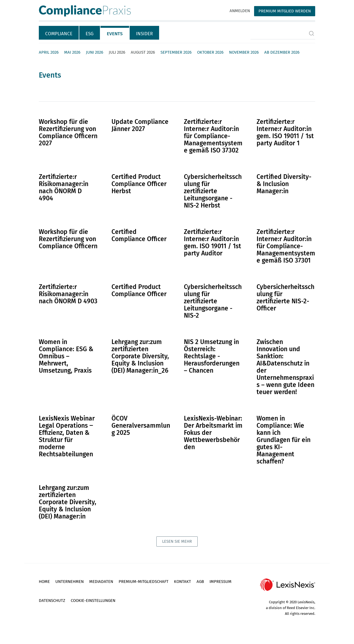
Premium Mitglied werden (285, 11)
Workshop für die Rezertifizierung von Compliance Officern (68, 239)
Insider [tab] (144, 34)
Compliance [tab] (59, 34)
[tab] (59, 33)
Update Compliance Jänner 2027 (140, 125)
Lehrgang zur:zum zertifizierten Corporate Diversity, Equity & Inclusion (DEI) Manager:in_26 (140, 356)
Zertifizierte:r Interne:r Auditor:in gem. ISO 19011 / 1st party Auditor (213, 242)
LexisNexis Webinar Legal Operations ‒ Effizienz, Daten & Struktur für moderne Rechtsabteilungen (67, 436)
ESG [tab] (90, 34)
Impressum (220, 582)
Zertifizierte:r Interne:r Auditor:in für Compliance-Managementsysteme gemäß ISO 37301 (286, 246)
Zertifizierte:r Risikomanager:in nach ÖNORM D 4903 (68, 294)
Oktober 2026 (210, 52)
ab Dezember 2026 (282, 52)
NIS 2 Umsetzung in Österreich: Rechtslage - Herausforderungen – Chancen (212, 356)
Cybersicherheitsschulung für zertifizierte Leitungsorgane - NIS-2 (213, 301)
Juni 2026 (95, 52)
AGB (200, 582)
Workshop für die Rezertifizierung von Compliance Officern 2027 (68, 132)
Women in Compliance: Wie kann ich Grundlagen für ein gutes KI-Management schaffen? (284, 440)
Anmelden (240, 11)
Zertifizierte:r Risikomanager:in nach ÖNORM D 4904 (64, 187)
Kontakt (183, 582)
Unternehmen (70, 582)
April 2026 (49, 52)
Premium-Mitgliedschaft (144, 582)
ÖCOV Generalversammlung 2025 (141, 425)
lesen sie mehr (177, 541)
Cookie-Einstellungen (93, 601)
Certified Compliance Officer (139, 235)
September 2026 (176, 52)
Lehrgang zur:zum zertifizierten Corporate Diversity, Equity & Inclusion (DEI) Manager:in (68, 502)
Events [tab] (115, 34)
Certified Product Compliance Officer (139, 290)
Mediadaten (101, 582)
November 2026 (244, 52)
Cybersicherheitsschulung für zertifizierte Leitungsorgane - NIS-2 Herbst (213, 191)
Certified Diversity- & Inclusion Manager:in (284, 184)
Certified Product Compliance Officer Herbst (139, 184)
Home (44, 582)
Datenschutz (52, 601)
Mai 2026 (72, 52)
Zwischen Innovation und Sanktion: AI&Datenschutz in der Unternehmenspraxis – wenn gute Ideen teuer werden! (285, 367)
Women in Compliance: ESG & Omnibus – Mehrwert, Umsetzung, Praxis (66, 356)
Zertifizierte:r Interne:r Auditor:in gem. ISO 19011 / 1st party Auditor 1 (285, 132)
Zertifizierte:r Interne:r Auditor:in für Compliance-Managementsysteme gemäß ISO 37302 (213, 136)
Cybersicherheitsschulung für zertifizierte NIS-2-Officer (285, 298)
